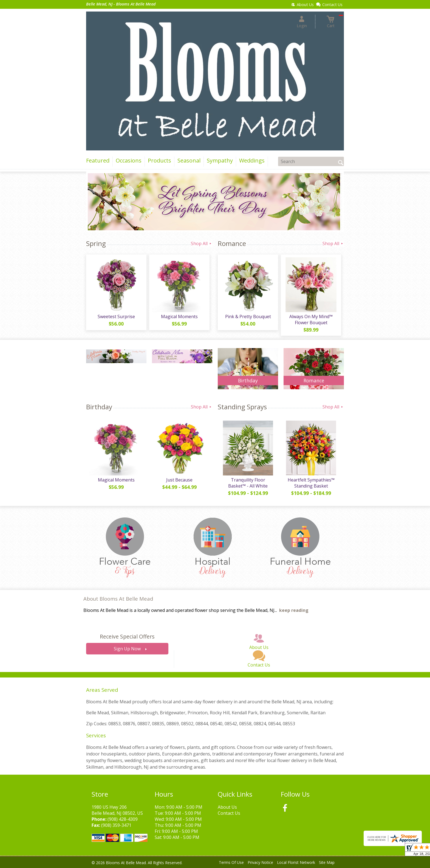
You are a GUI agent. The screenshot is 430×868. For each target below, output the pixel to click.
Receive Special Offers (127, 636)
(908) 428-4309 (123, 819)
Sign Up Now (127, 649)
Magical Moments (179, 317)
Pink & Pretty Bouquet (248, 317)
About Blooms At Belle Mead (118, 599)
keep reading (294, 610)
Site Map (327, 862)
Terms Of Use (231, 862)
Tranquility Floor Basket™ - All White (248, 483)
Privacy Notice (260, 862)
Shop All (202, 243)
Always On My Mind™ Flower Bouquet (311, 320)
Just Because (179, 480)
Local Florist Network (296, 862)
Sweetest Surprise (116, 317)
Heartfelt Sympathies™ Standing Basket (311, 483)
